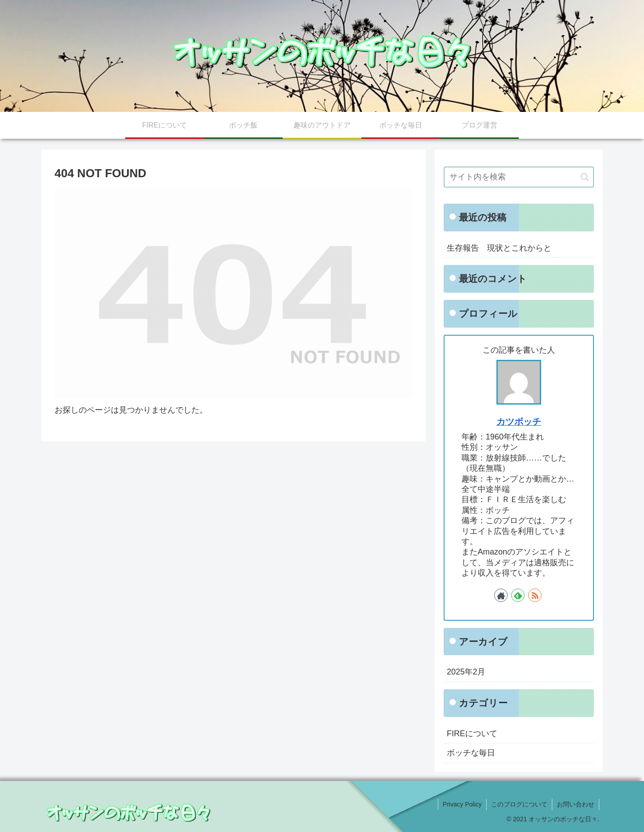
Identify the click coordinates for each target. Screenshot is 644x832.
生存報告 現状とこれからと (499, 248)
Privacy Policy (462, 804)
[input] (519, 177)
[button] (585, 177)
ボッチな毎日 (471, 753)
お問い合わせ (576, 804)
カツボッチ (519, 422)
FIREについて (472, 734)
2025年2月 (466, 672)
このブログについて (519, 804)
